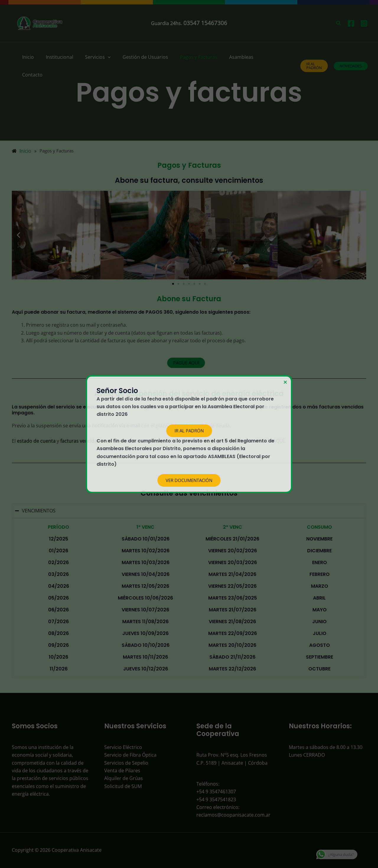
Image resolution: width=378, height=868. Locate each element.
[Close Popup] (285, 382)
